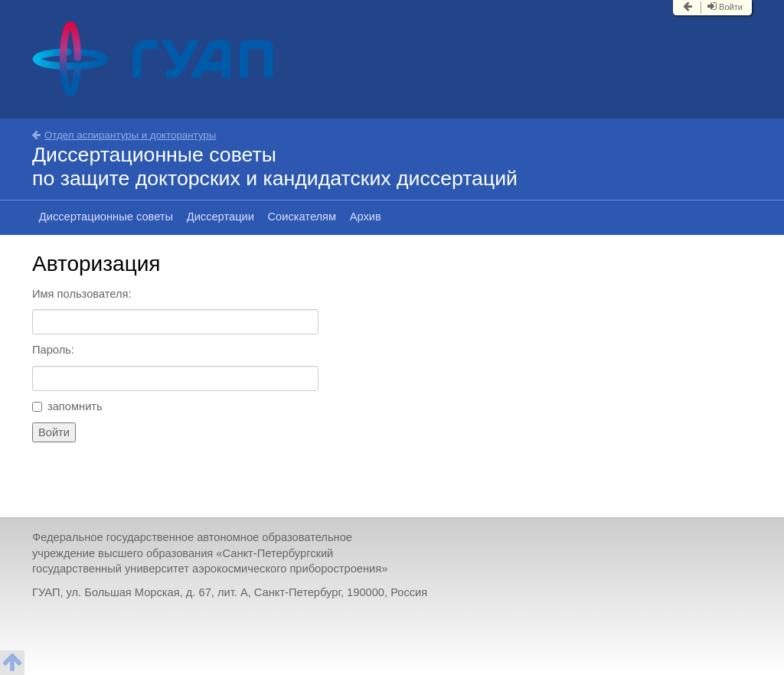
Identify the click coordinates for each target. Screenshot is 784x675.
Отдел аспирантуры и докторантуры (124, 135)
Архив (366, 217)
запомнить (67, 406)
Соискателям (302, 217)
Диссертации (220, 217)
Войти (725, 7)
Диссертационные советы (106, 217)
